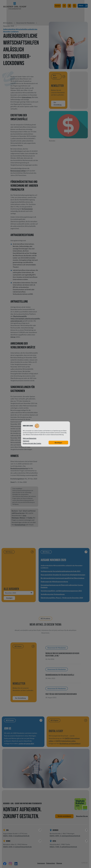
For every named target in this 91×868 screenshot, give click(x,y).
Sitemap (59, 863)
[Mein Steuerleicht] (69, 6)
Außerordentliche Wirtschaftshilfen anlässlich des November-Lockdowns (20, 30)
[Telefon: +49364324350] (9, 847)
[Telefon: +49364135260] (9, 836)
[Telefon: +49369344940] (55, 836)
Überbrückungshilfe (20, 316)
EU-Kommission (27, 209)
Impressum (41, 863)
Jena (24, 515)
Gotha (30, 518)
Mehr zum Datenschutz (30, 438)
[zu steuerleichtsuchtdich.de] (58, 6)
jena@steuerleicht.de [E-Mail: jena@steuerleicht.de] (22, 836)
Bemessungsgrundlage (18, 171)
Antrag (13, 337)
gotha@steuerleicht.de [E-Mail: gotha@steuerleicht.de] (69, 847)
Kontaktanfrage (20, 525)
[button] (74, 6)
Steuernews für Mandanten (25, 23)
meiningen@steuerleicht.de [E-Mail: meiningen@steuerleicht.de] (71, 836)
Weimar (22, 518)
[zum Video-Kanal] (64, 6)
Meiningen (15, 518)
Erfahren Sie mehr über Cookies (32, 443)
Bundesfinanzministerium (19, 468)
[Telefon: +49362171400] (55, 847)
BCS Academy (8, 23)
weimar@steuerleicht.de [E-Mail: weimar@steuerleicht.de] (23, 847)
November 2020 (9, 26)
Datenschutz (51, 863)
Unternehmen (27, 97)
